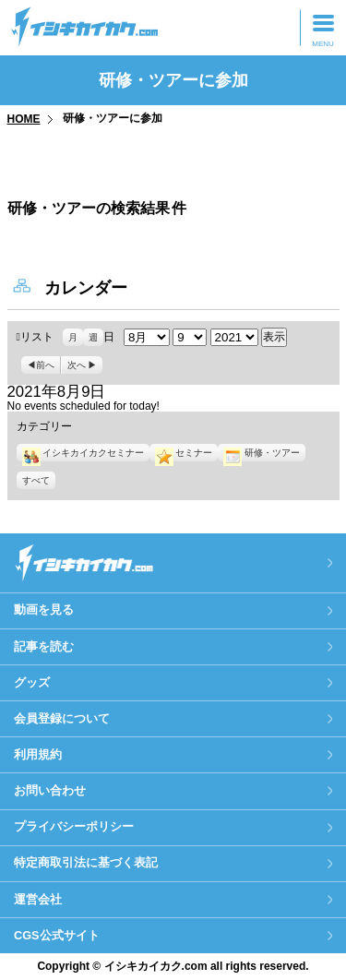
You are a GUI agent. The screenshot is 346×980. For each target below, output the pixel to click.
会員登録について (62, 718)
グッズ (32, 682)
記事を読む (44, 646)
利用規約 (38, 754)
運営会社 (38, 899)
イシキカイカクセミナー (83, 453)
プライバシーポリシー (74, 826)
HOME (24, 119)
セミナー (184, 453)
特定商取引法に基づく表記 (86, 862)
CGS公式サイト (57, 935)
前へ (45, 365)
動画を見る (44, 610)
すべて (36, 480)
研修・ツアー (261, 453)
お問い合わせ (50, 790)
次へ (77, 365)
